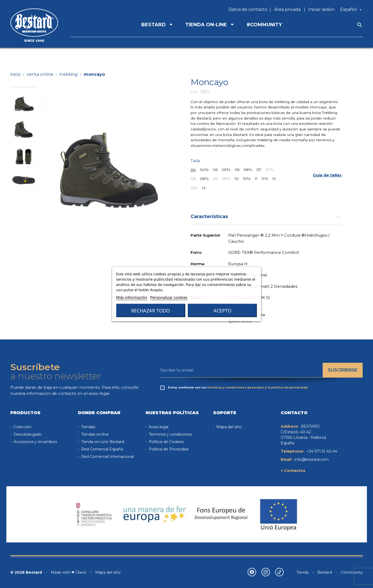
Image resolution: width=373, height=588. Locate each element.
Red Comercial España (102, 449)
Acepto (222, 310)
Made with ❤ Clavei (69, 572)
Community (352, 572)
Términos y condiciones (170, 434)
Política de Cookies (166, 442)
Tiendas (88, 427)
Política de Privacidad (168, 449)
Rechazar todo (151, 310)
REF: (195, 92)
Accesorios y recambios (35, 442)
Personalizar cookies (169, 297)
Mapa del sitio (229, 427)
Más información (132, 297)
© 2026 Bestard (26, 572)
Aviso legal (158, 427)
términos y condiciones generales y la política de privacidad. (258, 387)
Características (266, 216)
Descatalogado (27, 434)
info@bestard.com (312, 459)
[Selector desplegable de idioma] (352, 10)
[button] (327, 175)
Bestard (325, 572)
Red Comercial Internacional (107, 457)
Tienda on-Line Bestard (102, 442)
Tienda (302, 572)
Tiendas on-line (94, 434)
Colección (22, 427)
